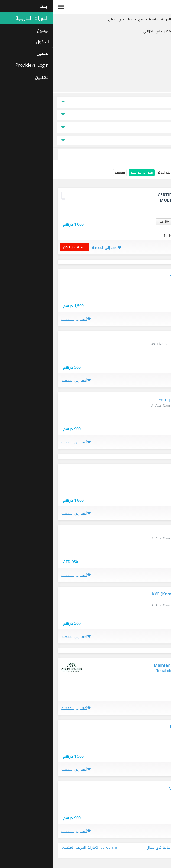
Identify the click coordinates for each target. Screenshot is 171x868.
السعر (159, 115)
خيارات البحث (157, 173)
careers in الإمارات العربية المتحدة (37, 848)
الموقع (159, 102)
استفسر (140, 230)
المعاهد (67, 173)
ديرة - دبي (151, 222)
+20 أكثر (111, 222)
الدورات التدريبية (89, 173)
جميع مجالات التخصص (85, 140)
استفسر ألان (23, 247)
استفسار (125, 214)
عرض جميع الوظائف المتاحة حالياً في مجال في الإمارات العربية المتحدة (128, 850)
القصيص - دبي (133, 222)
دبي (156, 297)
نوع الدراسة (156, 128)
